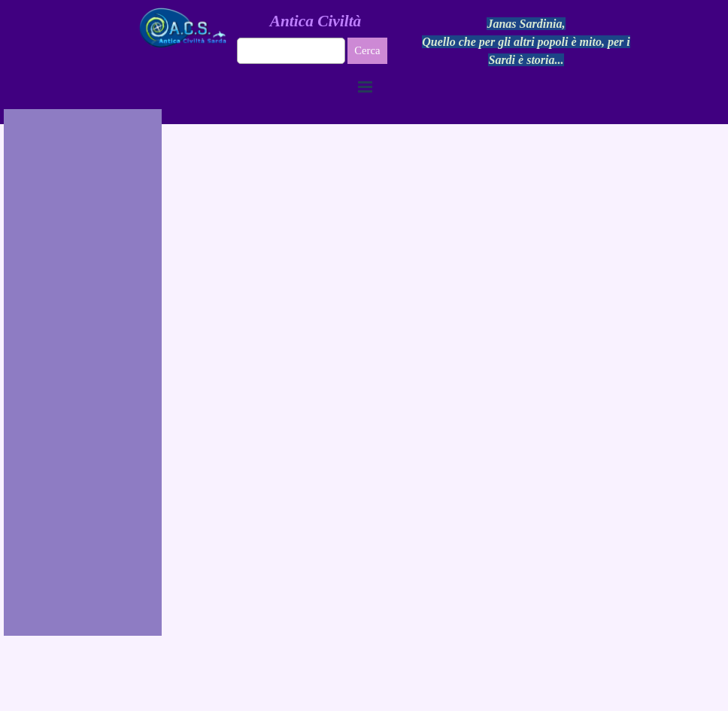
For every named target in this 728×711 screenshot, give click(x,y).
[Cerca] (291, 51)
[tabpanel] (526, 42)
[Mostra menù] (366, 87)
